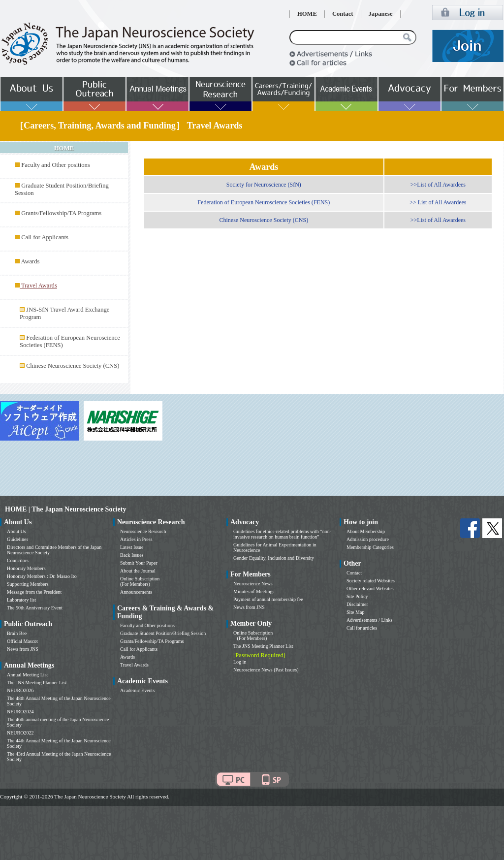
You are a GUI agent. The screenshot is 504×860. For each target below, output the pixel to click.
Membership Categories (370, 547)
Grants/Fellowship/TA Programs (61, 213)
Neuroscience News (253, 584)
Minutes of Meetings (254, 591)
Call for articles (362, 628)
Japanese (381, 14)
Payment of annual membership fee (268, 599)
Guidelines (17, 539)
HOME (307, 14)
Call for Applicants (45, 237)
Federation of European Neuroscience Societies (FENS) (264, 202)
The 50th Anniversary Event (35, 608)
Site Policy (357, 596)
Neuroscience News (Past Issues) (266, 670)
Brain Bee (17, 633)
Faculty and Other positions (56, 165)
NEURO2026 (20, 690)
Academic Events (137, 690)
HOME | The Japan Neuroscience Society (65, 509)
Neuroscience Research (143, 531)
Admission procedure (368, 539)
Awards (30, 261)
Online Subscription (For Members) (140, 581)
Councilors (18, 560)
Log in (240, 662)
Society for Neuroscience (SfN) (264, 185)
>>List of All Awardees (438, 185)
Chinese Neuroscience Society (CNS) (73, 366)
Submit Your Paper (139, 563)
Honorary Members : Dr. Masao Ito (42, 576)
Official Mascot (22, 641)
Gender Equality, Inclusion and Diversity (274, 558)
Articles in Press (136, 539)
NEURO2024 (20, 712)
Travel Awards (134, 665)
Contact (343, 14)
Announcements (136, 592)
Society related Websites (371, 581)
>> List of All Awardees (438, 202)
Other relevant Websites (370, 589)
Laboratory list (21, 600)
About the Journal (138, 571)
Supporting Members (28, 584)
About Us (16, 531)
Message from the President (34, 592)
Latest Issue (132, 547)
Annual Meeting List (27, 675)
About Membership (366, 531)
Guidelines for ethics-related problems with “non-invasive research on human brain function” (282, 534)
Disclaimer (357, 604)
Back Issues (132, 555)
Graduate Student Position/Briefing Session (163, 633)
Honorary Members (26, 568)
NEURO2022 (20, 733)
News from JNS (23, 649)
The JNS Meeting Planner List (37, 683)
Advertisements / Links (369, 620)
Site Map (355, 612)
